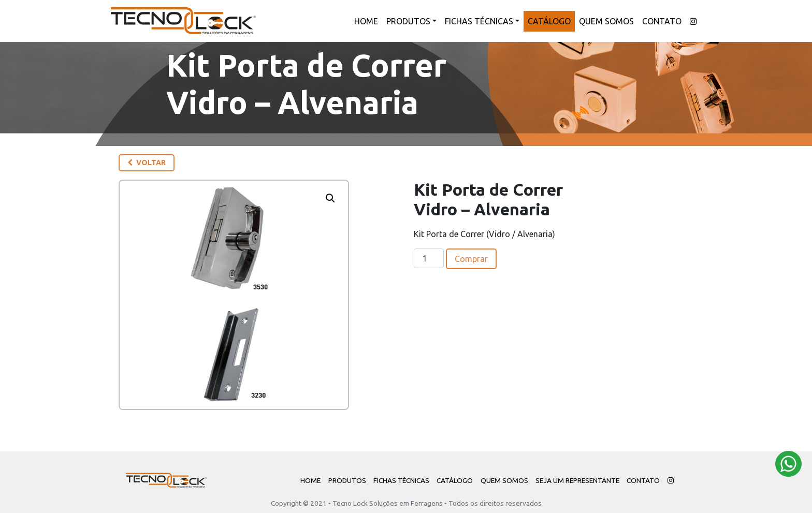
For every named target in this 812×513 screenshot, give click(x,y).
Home (366, 21)
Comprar (471, 259)
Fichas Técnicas (479, 21)
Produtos (408, 21)
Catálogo (549, 21)
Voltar (147, 163)
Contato (662, 21)
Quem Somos (606, 21)
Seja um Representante (577, 480)
